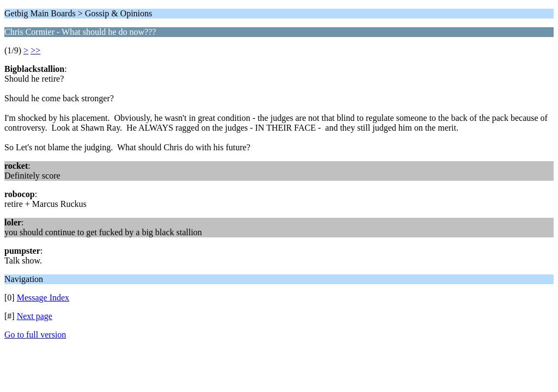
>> (35, 50)
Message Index (43, 298)
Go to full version (35, 335)
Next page (35, 316)
